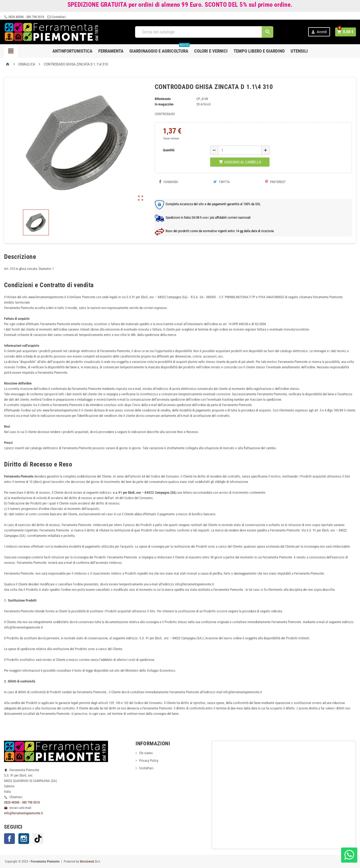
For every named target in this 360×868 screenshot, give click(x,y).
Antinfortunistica (72, 51)
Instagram (24, 839)
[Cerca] (205, 32)
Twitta (221, 182)
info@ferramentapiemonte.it (23, 813)
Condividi (168, 182)
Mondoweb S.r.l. (90, 862)
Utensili (299, 51)
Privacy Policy (149, 761)
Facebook (9, 839)
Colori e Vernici (211, 51)
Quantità (169, 150)
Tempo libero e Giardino (259, 51)
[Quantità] (240, 150)
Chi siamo (146, 753)
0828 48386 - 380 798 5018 (24, 17)
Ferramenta (111, 51)
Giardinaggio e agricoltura (159, 49)
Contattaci (57, 17)
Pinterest (275, 182)
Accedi (320, 32)
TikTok (38, 839)
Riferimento (163, 99)
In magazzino (164, 104)
